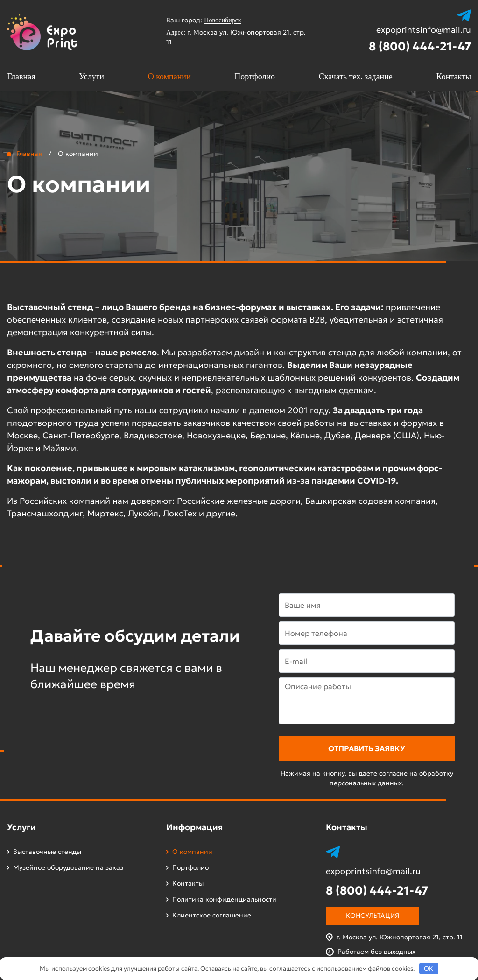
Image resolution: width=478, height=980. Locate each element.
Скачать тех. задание (356, 77)
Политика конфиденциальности (224, 899)
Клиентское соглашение (212, 915)
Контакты (454, 77)
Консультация (373, 916)
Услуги (91, 77)
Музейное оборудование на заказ (68, 867)
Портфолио (255, 77)
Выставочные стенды (47, 852)
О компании (169, 77)
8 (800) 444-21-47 (420, 46)
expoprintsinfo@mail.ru (424, 30)
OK (429, 969)
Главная (21, 77)
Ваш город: (208, 20)
